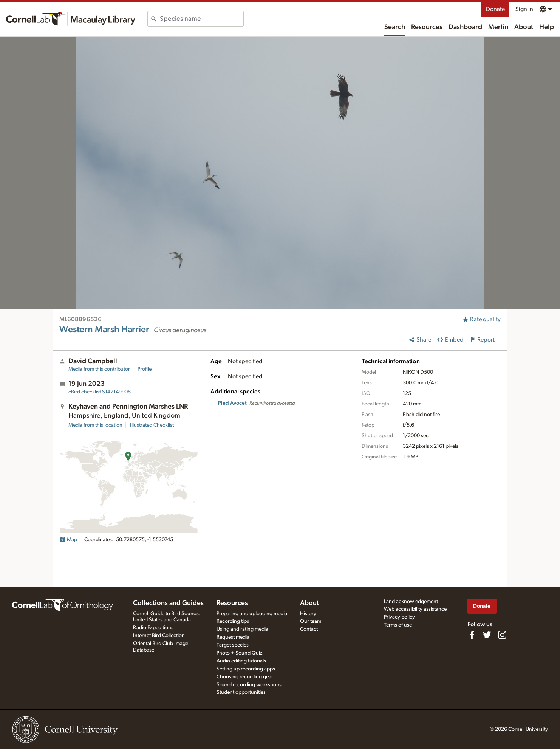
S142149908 (100, 392)
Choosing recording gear (245, 677)
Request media (233, 637)
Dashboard (465, 27)
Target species (233, 645)
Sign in (524, 9)
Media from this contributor (99, 369)
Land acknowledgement (411, 602)
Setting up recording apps (246, 669)
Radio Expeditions (153, 628)
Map (68, 540)
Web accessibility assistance (415, 609)
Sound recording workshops (249, 685)
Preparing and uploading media (252, 614)
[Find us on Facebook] (472, 635)
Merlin (498, 27)
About (524, 27)
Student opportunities (241, 692)
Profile (145, 369)
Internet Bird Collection (159, 636)
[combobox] (202, 19)
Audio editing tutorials (241, 661)
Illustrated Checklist (152, 425)
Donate (495, 9)
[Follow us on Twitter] (487, 635)
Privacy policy (399, 617)
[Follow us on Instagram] (502, 635)
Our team (311, 621)
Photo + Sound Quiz (239, 653)
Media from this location (95, 425)
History (308, 614)
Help (547, 27)
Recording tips (233, 621)
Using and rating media (242, 629)
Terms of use (398, 625)
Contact (309, 629)
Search (395, 27)
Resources (427, 27)
